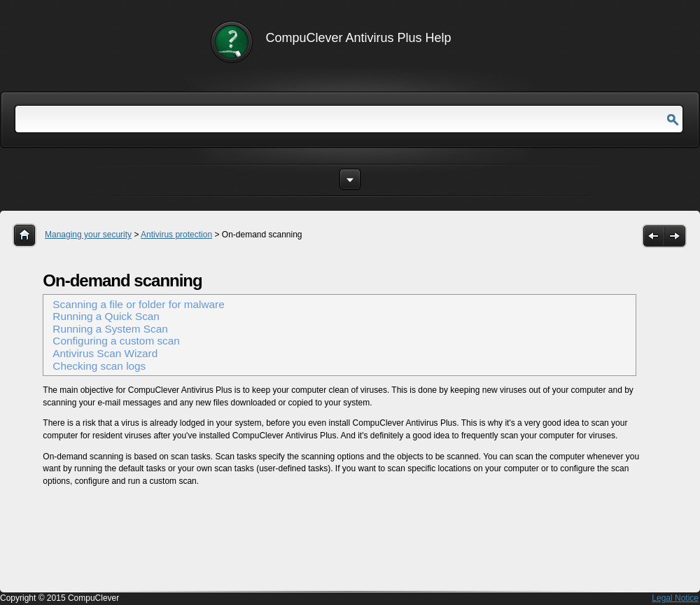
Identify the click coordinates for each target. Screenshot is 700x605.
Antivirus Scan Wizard (105, 353)
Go (673, 120)
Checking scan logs (99, 366)
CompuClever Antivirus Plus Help (359, 38)
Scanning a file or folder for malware (138, 304)
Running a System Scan (110, 329)
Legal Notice (675, 598)
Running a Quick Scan (106, 316)
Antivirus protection (176, 235)
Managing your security (88, 235)
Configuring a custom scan (116, 341)
